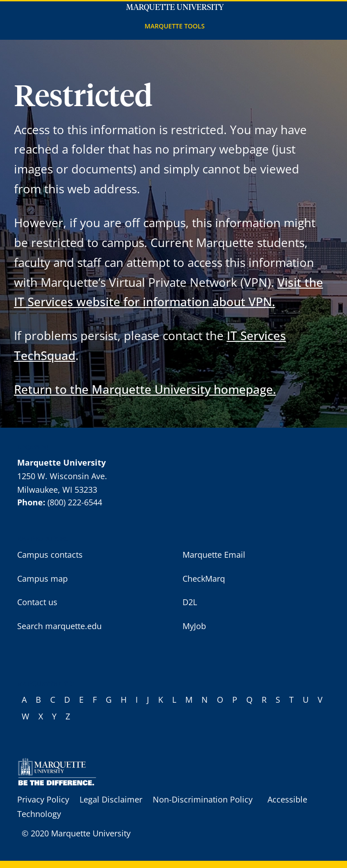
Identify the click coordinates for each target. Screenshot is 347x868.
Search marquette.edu (59, 626)
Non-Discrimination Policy (203, 799)
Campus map (42, 579)
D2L (190, 602)
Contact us (37, 602)
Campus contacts (50, 555)
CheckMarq (204, 579)
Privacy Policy (43, 799)
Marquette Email (214, 555)
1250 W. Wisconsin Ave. (62, 476)
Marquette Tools (175, 26)
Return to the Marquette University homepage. (145, 389)
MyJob (194, 626)
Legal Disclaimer (111, 799)
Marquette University (175, 8)
